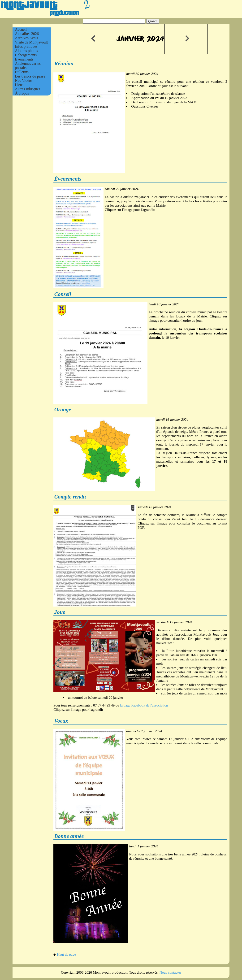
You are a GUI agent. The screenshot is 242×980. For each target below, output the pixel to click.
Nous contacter (170, 972)
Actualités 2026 (27, 34)
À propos (22, 93)
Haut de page (65, 954)
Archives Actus (26, 38)
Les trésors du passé (30, 76)
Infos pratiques (26, 46)
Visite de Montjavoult (31, 42)
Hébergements (26, 55)
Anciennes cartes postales (28, 66)
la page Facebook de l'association (144, 705)
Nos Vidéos (24, 80)
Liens (19, 85)
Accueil (21, 29)
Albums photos (26, 51)
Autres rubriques (28, 89)
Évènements (24, 59)
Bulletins (22, 72)
